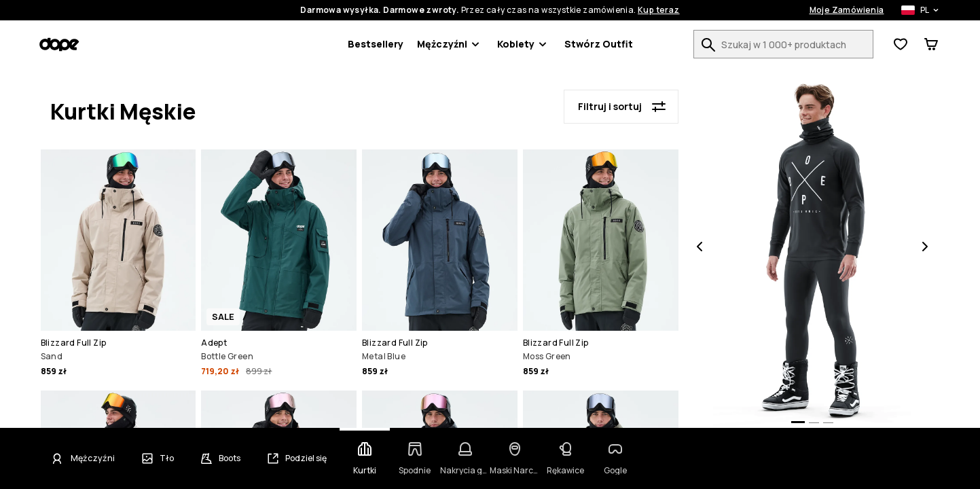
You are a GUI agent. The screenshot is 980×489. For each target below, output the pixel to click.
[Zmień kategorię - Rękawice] (565, 458)
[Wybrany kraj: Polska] (913, 10)
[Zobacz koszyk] (931, 44)
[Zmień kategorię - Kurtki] (365, 458)
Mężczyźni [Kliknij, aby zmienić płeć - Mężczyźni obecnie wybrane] (93, 458)
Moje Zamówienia (847, 10)
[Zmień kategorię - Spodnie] (415, 458)
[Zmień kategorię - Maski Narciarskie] (515, 458)
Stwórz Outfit (599, 44)
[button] (119, 265)
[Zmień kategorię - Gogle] (615, 458)
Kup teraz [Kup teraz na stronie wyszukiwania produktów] (659, 10)
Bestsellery (376, 44)
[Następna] (925, 248)
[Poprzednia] (700, 248)
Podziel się (306, 458)
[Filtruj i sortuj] (621, 107)
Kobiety (524, 44)
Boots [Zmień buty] (230, 458)
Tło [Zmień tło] (167, 458)
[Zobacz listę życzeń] (901, 44)
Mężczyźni (450, 44)
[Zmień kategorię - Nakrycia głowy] (465, 458)
